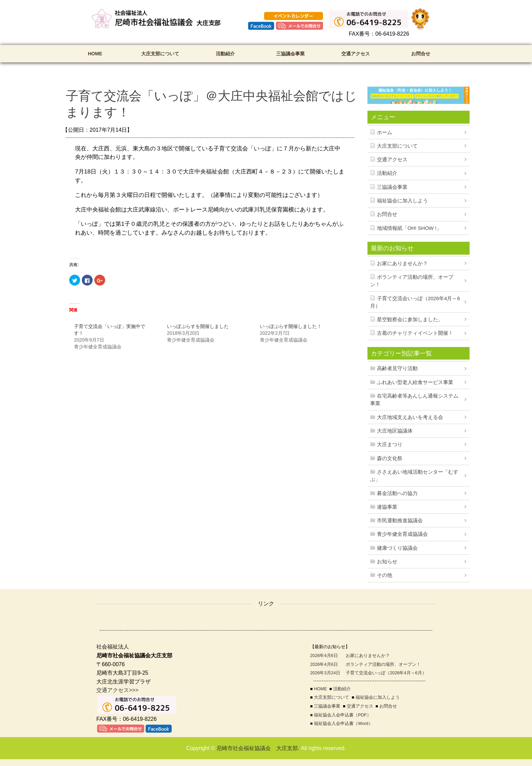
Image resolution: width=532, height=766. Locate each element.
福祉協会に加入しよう (402, 201)
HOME (95, 54)
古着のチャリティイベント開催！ (415, 333)
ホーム (385, 132)
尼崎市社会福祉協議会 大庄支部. (258, 748)
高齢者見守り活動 (397, 368)
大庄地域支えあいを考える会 (410, 417)
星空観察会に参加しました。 (410, 320)
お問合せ (421, 54)
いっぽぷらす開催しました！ (291, 326)
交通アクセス (356, 54)
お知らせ (387, 562)
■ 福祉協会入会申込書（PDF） (341, 715)
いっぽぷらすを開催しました (198, 326)
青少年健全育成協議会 (402, 534)
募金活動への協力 (397, 493)
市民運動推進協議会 (400, 521)
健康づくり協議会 (397, 548)
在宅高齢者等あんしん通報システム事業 (414, 400)
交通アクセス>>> (117, 690)
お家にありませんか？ (402, 263)
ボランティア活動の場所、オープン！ (412, 281)
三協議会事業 (290, 54)
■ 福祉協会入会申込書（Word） (341, 723)
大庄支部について (160, 54)
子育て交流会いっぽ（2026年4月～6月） (415, 302)
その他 (385, 575)
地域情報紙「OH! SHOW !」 (409, 228)
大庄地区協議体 (395, 431)
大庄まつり (390, 444)
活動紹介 (225, 54)
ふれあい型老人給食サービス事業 (415, 382)
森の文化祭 (390, 458)
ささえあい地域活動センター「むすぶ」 (414, 476)
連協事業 (387, 507)
